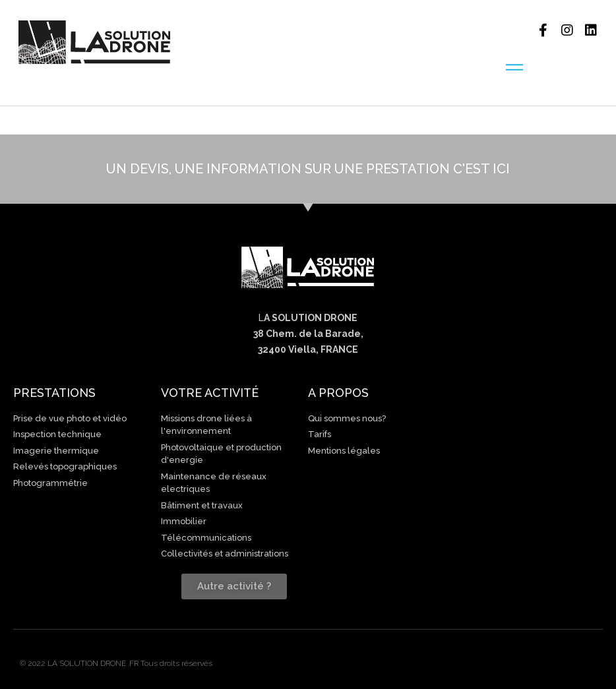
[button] (234, 586)
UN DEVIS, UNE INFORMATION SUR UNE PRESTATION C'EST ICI (308, 169)
